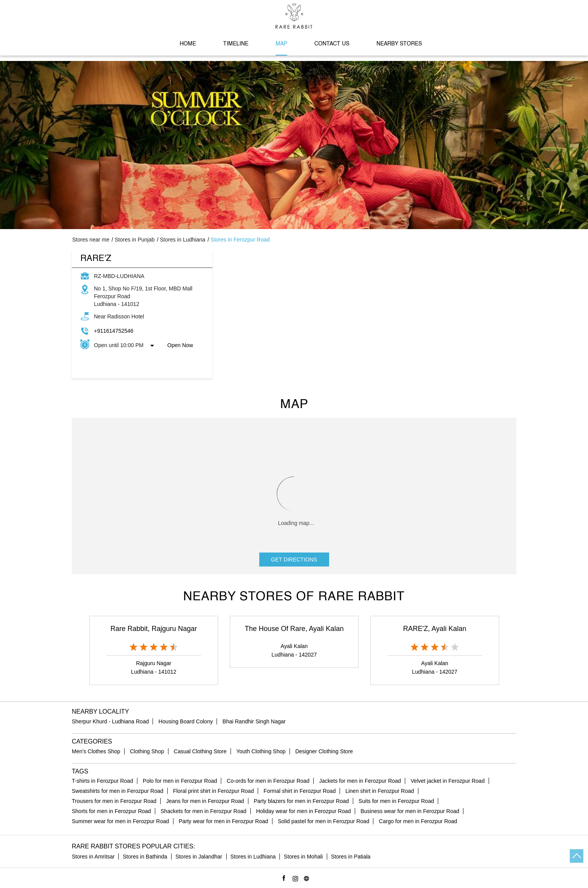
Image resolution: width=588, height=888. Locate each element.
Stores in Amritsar (93, 857)
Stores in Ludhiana (253, 857)
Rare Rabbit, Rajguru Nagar (154, 629)
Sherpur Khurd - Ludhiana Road (110, 721)
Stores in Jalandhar (199, 857)
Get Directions (294, 560)
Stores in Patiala (351, 857)
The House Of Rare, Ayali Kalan (294, 629)
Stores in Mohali (303, 857)
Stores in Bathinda (145, 857)
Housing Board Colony (186, 721)
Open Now (180, 345)
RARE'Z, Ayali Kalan (434, 629)
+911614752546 (114, 331)
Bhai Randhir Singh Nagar (254, 721)
